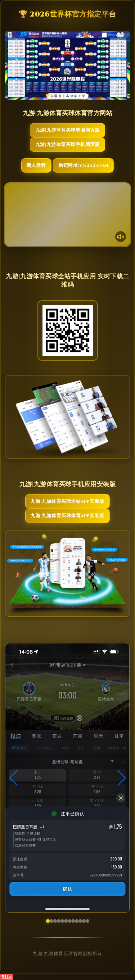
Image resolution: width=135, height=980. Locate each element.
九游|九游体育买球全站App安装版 (67, 501)
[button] (14, 778)
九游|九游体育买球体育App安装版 (67, 516)
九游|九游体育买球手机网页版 (67, 145)
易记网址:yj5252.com (83, 165)
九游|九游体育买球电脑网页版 (67, 130)
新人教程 (36, 165)
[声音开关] (121, 237)
